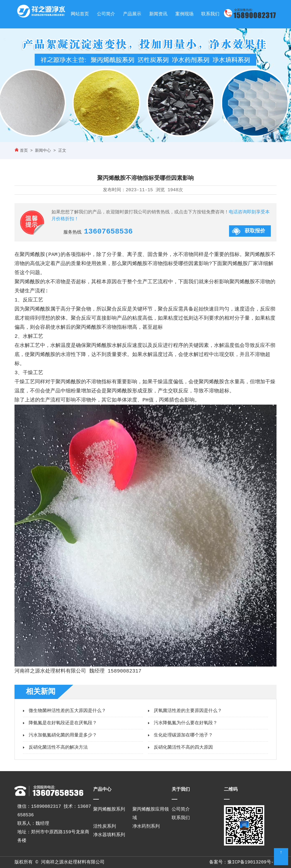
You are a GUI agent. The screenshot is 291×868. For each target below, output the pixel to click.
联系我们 (210, 14)
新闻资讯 (158, 14)
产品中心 (102, 790)
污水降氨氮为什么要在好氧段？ (186, 723)
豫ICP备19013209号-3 (252, 862)
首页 (24, 151)
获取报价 (255, 231)
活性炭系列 (105, 827)
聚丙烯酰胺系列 (109, 809)
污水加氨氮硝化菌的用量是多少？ (63, 735)
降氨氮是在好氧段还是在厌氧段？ (63, 723)
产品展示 (132, 14)
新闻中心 (43, 151)
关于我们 (181, 790)
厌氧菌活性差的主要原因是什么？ (188, 711)
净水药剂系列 (146, 827)
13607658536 (108, 232)
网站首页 (80, 14)
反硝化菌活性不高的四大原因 (183, 748)
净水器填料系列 (109, 835)
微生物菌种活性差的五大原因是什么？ (67, 711)
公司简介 (106, 14)
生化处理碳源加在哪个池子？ (183, 735)
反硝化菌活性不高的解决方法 (58, 748)
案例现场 (184, 14)
